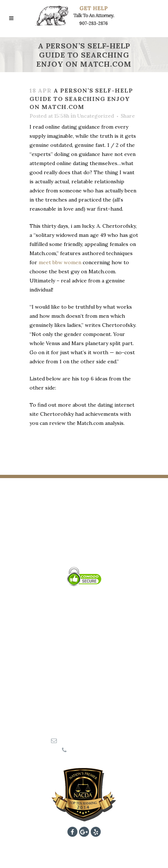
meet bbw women (60, 262)
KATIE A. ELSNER (84, 549)
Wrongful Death (84, 643)
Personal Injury (84, 634)
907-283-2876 (87, 750)
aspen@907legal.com (88, 740)
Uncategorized (96, 116)
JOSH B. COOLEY (84, 540)
